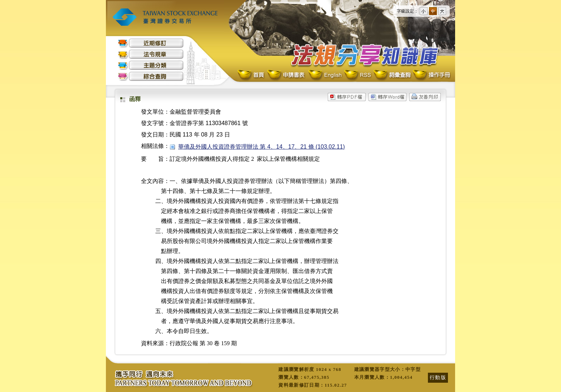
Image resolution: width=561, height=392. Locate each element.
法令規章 (151, 54)
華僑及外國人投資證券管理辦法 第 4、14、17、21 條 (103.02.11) (262, 147)
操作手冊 (431, 75)
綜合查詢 (151, 76)
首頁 (252, 75)
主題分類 (151, 65)
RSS (357, 75)
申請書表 (286, 75)
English (325, 75)
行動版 (438, 377)
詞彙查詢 (392, 75)
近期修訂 (151, 43)
